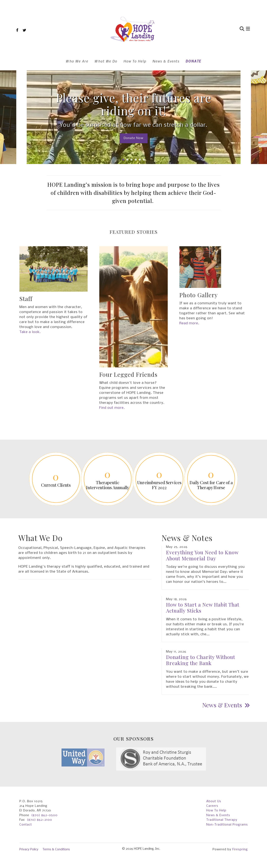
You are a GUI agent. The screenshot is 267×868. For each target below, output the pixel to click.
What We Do (106, 61)
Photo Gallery (199, 295)
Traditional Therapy (222, 820)
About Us (214, 801)
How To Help (135, 61)
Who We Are (77, 61)
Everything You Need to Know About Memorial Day (202, 555)
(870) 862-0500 (44, 815)
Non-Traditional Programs (227, 825)
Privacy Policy (29, 849)
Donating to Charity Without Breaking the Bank (201, 660)
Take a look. (30, 332)
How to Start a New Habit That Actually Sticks (203, 607)
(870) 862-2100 (40, 820)
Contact (26, 825)
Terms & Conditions (56, 849)
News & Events (166, 61)
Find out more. (112, 408)
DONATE (193, 61)
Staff (26, 299)
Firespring (240, 849)
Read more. (189, 323)
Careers (212, 806)
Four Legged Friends (128, 374)
